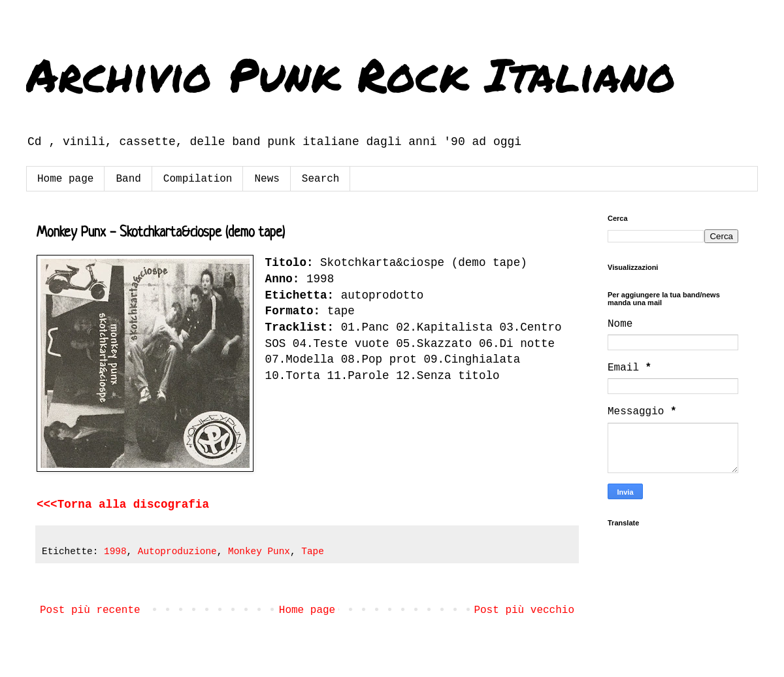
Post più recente (90, 610)
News (267, 179)
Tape (313, 552)
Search (321, 179)
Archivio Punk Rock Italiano (351, 74)
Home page (65, 179)
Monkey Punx (259, 552)
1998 (115, 552)
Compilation (198, 179)
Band (128, 179)
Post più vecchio (524, 610)
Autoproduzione (177, 552)
